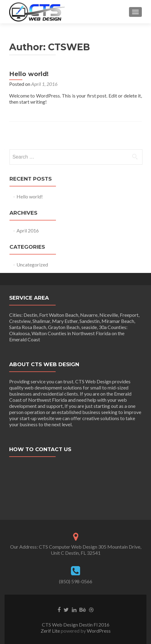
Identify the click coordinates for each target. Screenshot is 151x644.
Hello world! (29, 74)
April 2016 (28, 230)
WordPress (98, 631)
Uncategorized (32, 264)
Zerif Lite (51, 631)
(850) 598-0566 (76, 581)
